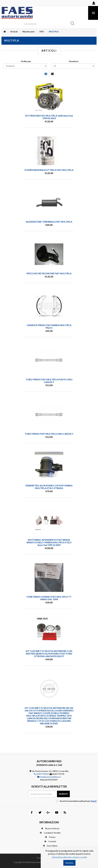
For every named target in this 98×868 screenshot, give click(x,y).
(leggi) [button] (94, 801)
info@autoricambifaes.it (49, 777)
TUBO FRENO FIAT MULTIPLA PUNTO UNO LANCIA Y (49, 381)
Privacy (50, 837)
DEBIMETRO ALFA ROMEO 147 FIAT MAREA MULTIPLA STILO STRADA (49, 487)
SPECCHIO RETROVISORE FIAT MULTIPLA (49, 273)
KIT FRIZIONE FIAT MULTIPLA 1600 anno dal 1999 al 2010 (49, 117)
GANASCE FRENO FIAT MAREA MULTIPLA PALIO (49, 326)
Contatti (50, 841)
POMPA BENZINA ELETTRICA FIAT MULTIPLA (49, 170)
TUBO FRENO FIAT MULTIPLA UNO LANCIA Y (49, 434)
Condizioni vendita (50, 833)
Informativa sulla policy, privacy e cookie (69, 857)
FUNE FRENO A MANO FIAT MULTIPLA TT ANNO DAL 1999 (49, 598)
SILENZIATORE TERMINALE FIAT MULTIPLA (49, 222)
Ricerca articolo (50, 828)
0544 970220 (41, 774)
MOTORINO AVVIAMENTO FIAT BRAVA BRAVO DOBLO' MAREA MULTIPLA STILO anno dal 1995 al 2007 (49, 542)
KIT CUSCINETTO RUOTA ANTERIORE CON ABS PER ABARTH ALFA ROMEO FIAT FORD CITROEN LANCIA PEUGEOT (49, 654)
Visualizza (74, 61)
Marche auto (29, 32)
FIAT (42, 32)
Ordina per (26, 61)
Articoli (14, 32)
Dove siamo (50, 846)
